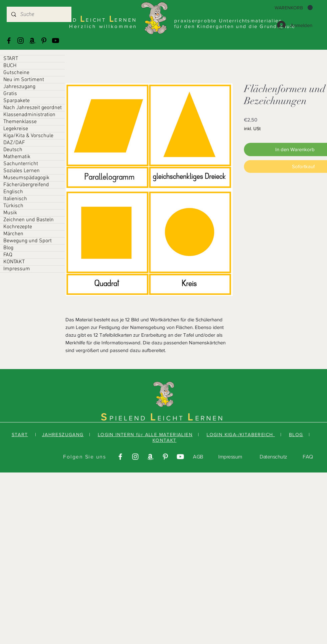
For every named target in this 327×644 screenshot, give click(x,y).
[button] (294, 8)
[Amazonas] (32, 41)
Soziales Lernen (22, 171)
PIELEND (130, 418)
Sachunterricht (21, 164)
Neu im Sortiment (24, 80)
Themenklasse (20, 122)
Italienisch (15, 199)
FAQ (8, 255)
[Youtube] (56, 41)
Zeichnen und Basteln (29, 220)
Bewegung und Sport (28, 241)
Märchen (13, 234)
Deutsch (13, 150)
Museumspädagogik (26, 178)
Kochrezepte (18, 227)
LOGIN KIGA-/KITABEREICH (241, 434)
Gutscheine (16, 73)
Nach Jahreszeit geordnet (33, 108)
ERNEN (210, 418)
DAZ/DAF (14, 143)
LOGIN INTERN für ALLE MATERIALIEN (145, 434)
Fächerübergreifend (26, 185)
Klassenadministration (29, 115)
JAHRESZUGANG (63, 434)
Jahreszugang (19, 87)
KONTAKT (14, 262)
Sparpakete (17, 101)
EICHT (173, 418)
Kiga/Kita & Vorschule (28, 136)
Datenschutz (273, 457)
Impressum (17, 269)
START (11, 59)
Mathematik (17, 157)
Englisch (13, 192)
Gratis (10, 94)
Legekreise (16, 129)
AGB (198, 457)
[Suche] (39, 14)
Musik (10, 213)
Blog (8, 248)
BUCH (10, 66)
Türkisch (13, 206)
